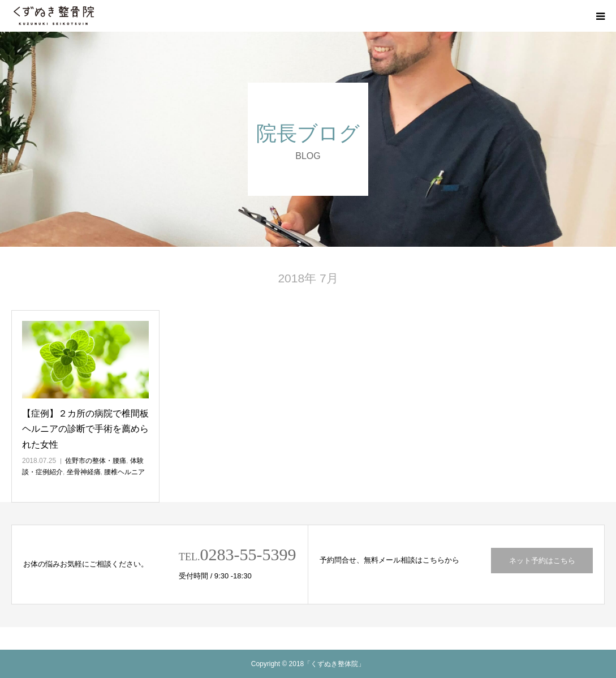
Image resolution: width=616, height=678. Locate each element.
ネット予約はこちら (542, 561)
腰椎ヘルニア (124, 472)
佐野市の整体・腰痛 (96, 461)
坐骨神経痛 (84, 472)
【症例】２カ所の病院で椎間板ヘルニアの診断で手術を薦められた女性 (85, 429)
